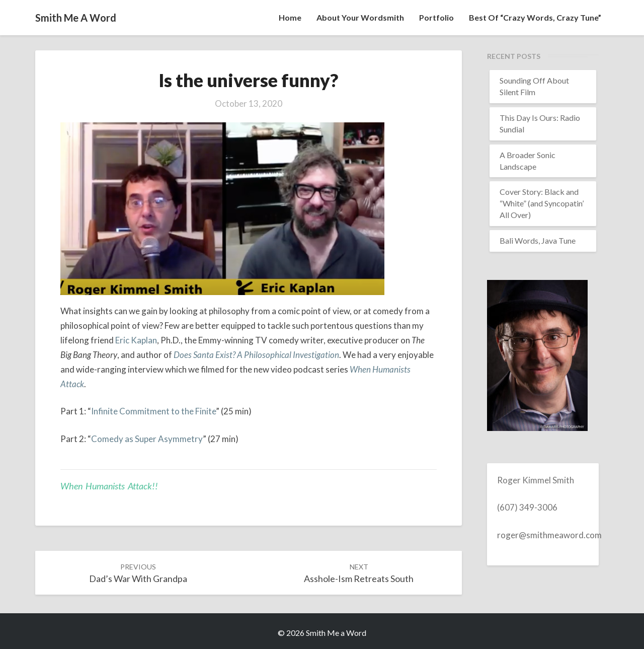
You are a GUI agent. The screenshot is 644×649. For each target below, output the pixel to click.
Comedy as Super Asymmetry (147, 439)
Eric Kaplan (136, 340)
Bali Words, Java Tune (538, 240)
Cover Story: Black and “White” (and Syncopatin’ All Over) (542, 203)
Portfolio (436, 17)
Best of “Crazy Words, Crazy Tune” (535, 17)
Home (290, 17)
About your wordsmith (360, 17)
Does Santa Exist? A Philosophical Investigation (256, 355)
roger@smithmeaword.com (549, 535)
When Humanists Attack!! (109, 486)
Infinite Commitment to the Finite (153, 411)
